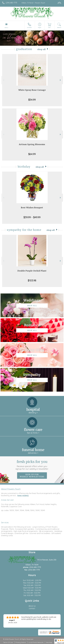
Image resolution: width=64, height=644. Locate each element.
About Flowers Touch (11, 489)
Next (61, 80)
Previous (3, 80)
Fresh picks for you (32, 465)
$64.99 (32, 154)
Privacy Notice (21, 642)
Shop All (42, 49)
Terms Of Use (8, 642)
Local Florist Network (36, 642)
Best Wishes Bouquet (32, 208)
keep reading (23, 495)
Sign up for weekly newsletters (32, 476)
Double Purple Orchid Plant (32, 271)
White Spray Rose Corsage (32, 90)
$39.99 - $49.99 (32, 217)
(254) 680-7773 (11, 3)
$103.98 (32, 280)
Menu (6, 28)
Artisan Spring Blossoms (32, 144)
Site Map (49, 642)
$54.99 (32, 100)
